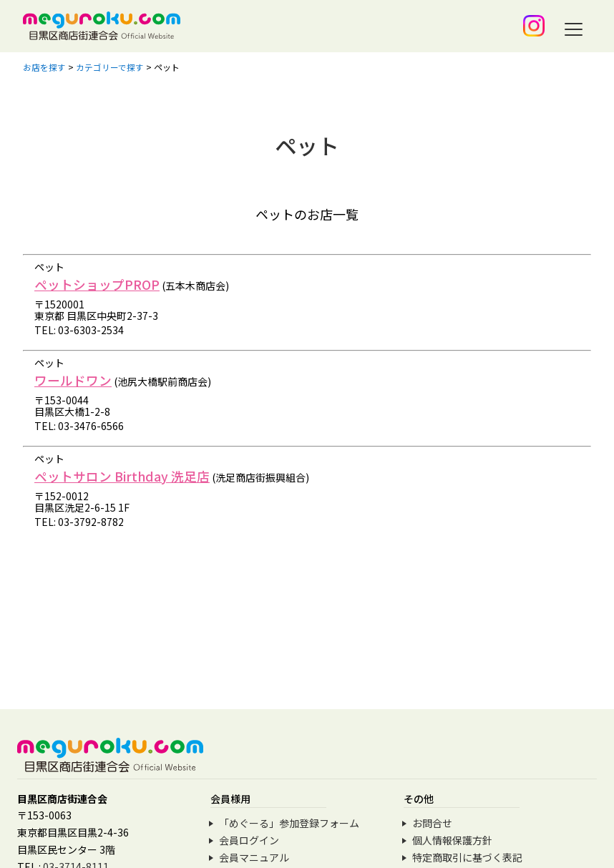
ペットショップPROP (97, 284)
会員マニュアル (254, 857)
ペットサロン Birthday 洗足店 (122, 476)
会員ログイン (249, 840)
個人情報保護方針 (452, 840)
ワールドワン (73, 380)
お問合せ (432, 823)
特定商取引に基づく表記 (467, 857)
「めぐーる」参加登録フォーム (289, 823)
